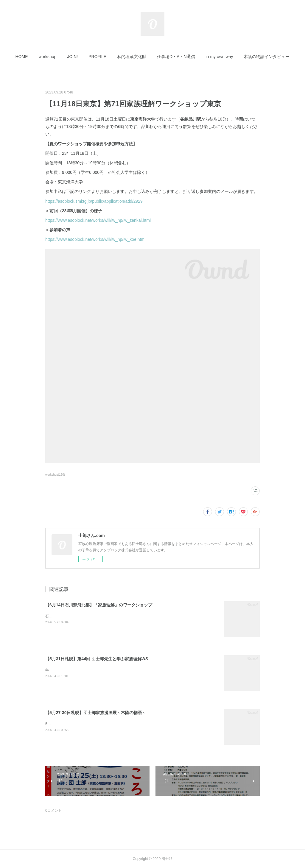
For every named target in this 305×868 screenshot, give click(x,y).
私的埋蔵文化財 (132, 57)
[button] (22, 57)
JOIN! (72, 57)
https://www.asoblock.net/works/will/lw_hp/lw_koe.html (95, 239)
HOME (22, 57)
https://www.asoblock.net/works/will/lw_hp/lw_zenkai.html (98, 220)
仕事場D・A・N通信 (176, 57)
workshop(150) (55, 475)
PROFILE (97, 57)
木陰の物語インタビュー (267, 57)
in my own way (220, 57)
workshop (48, 57)
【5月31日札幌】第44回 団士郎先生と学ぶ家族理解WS (97, 659)
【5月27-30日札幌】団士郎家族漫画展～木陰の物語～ (96, 713)
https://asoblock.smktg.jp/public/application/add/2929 (94, 201)
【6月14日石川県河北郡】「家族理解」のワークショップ (99, 605)
